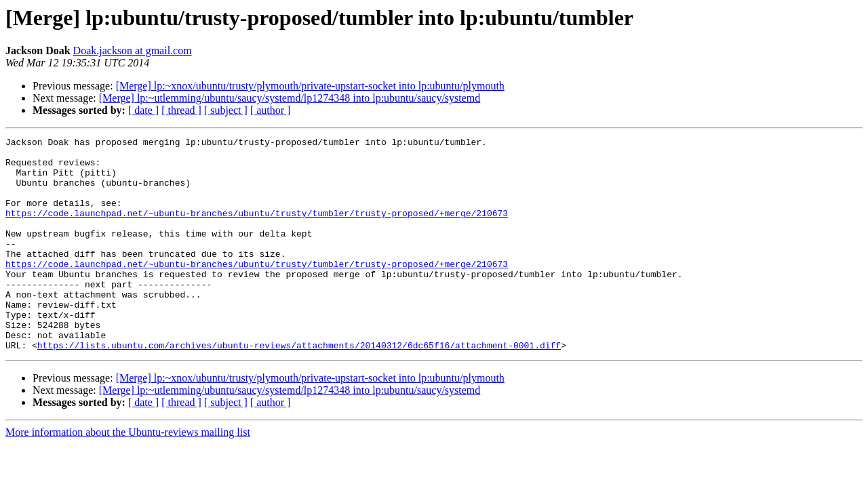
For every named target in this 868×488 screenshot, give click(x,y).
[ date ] (143, 110)
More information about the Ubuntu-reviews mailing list (128, 475)
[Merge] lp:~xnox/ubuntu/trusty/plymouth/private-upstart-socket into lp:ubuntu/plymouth (310, 86)
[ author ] (271, 110)
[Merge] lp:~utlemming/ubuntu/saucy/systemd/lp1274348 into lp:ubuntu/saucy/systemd (290, 98)
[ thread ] (181, 110)
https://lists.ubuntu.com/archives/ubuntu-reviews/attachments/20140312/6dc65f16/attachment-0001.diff (299, 388)
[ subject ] (226, 110)
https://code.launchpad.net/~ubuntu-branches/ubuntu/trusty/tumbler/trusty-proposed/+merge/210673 (257, 229)
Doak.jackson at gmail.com (133, 50)
